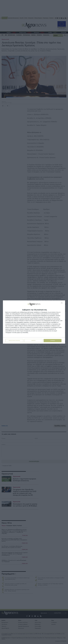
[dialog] (34, 322)
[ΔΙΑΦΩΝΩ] (62, 303)
